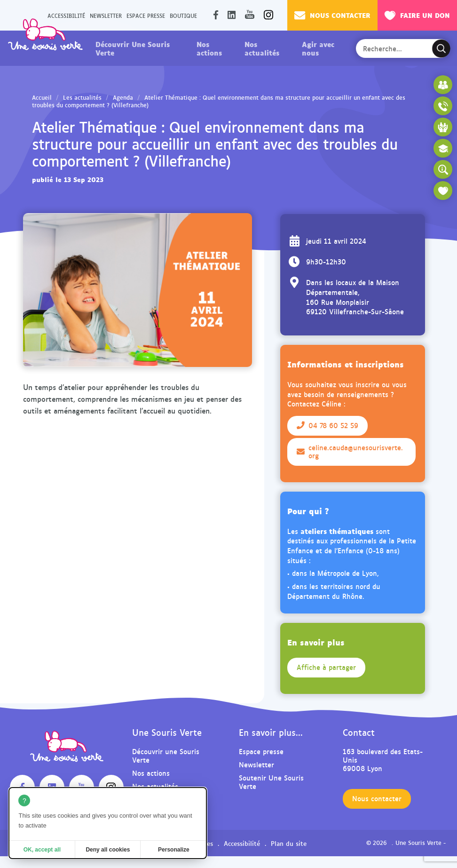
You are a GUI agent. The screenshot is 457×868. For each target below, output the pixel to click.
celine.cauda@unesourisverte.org (350, 452)
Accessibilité (242, 843)
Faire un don (417, 15)
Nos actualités (262, 48)
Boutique (183, 15)
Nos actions (209, 48)
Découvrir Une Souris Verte (133, 48)
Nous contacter (332, 15)
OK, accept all (42, 850)
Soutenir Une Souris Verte (271, 782)
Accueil (42, 97)
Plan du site (289, 843)
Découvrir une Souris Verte (166, 755)
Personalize (174, 850)
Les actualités (82, 97)
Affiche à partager (326, 667)
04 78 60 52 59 (327, 425)
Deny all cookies (108, 850)
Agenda (123, 97)
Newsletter (106, 15)
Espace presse (146, 15)
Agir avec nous (318, 48)
